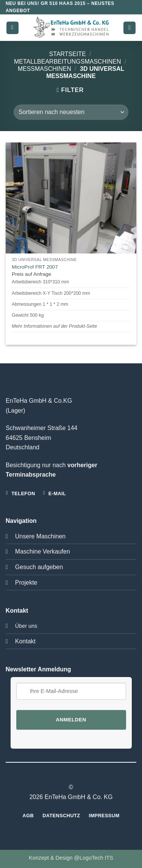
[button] (12, 28)
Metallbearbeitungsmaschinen (67, 62)
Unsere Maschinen (40, 536)
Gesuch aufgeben (39, 567)
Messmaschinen (44, 69)
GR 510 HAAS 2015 (63, 3)
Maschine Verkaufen (43, 551)
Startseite (68, 54)
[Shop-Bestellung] (71, 112)
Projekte (26, 583)
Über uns (26, 626)
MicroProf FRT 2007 (35, 267)
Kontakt (25, 641)
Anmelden (71, 720)
